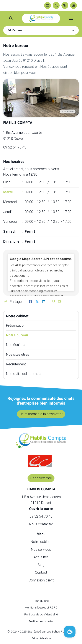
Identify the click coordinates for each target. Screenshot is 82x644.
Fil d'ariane (15, 30)
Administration (41, 638)
